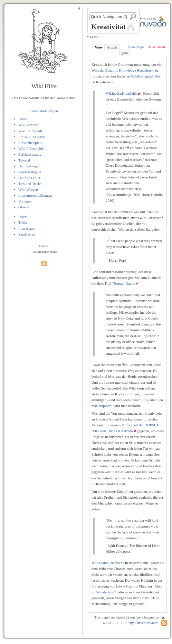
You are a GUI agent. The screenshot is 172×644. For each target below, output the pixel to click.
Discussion (157, 47)
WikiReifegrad (142, 76)
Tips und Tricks (30, 184)
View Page (136, 47)
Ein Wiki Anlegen (31, 137)
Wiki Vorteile (28, 125)
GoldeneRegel (29, 172)
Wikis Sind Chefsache (108, 563)
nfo (125, 53)
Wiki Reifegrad (30, 131)
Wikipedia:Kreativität (122, 94)
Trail (22, 223)
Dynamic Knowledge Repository (129, 70)
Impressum (26, 228)
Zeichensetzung (30, 154)
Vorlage (24, 201)
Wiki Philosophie (31, 149)
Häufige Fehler (29, 178)
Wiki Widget (28, 190)
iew (99, 47)
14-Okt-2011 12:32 (115, 623)
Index (22, 217)
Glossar (24, 207)
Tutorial (24, 160)
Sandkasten (27, 234)
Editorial (44, 246)
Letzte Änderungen (44, 111)
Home (23, 119)
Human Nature (125, 284)
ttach (112, 47)
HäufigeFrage (28, 166)
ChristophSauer (146, 623)
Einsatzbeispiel (30, 143)
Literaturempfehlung (34, 195)
